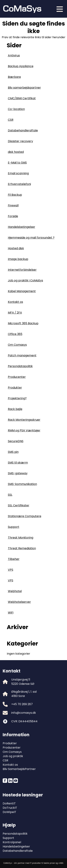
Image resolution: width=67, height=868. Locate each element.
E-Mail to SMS (17, 163)
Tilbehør (14, 559)
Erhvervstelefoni (19, 184)
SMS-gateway (18, 473)
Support (14, 527)
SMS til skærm (18, 463)
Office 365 (15, 334)
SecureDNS (16, 441)
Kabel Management (22, 291)
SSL (10, 495)
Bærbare (14, 77)
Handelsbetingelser (22, 227)
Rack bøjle (15, 409)
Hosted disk (16, 248)
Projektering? (17, 398)
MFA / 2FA (15, 313)
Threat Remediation (22, 548)
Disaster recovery (20, 141)
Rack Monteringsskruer (24, 420)
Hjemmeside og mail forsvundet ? (31, 238)
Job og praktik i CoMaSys (25, 280)
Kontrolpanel (12, 842)
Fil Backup (15, 195)
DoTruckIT (10, 808)
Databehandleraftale (23, 130)
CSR (11, 120)
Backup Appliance (21, 66)
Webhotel (15, 591)
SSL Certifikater (19, 505)
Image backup (18, 259)
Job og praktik (13, 756)
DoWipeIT (9, 812)
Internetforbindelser (22, 270)
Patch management (22, 355)
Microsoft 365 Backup (23, 323)
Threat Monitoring (21, 538)
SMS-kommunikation (22, 484)
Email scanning (18, 173)
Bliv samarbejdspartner (24, 88)
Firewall (13, 205)
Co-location (16, 109)
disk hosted (16, 152)
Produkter (15, 388)
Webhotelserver (19, 602)
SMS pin (13, 452)
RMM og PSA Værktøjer (24, 430)
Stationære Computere (25, 516)
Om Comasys (17, 345)
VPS (11, 570)
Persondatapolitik (20, 366)
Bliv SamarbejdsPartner (19, 769)
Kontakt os (15, 302)
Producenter (17, 377)
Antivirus (14, 55)
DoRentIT (9, 803)
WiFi (11, 613)
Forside (13, 216)
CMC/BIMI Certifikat (22, 98)
